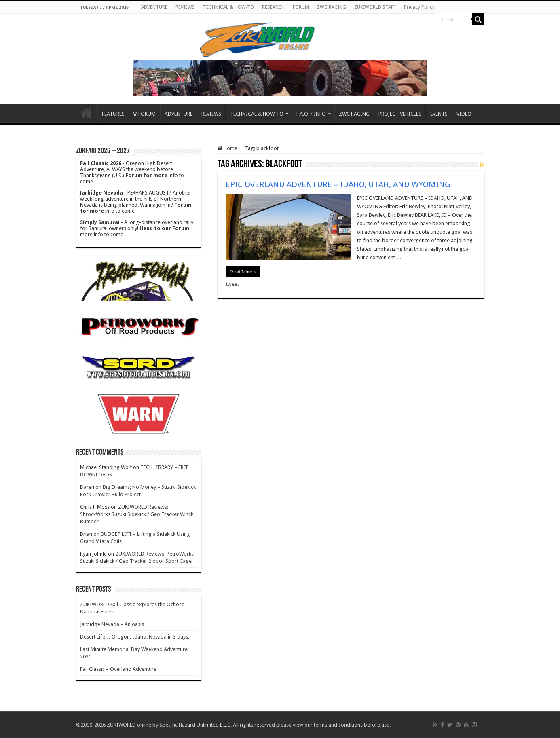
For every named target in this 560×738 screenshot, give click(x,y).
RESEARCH (273, 7)
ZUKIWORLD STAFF (375, 7)
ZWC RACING (332, 7)
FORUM (301, 7)
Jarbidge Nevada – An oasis (112, 624)
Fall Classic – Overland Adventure (118, 669)
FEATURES (113, 114)
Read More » (243, 272)
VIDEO (464, 114)
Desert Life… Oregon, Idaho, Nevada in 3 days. (135, 637)
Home (87, 113)
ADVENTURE (154, 7)
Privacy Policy (419, 7)
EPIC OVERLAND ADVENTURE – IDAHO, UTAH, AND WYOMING (338, 184)
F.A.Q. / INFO (311, 114)
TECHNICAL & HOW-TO (228, 7)
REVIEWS (185, 7)
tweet (232, 284)
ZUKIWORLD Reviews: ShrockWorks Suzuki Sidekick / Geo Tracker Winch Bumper (137, 514)
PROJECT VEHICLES (400, 114)
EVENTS (439, 114)
